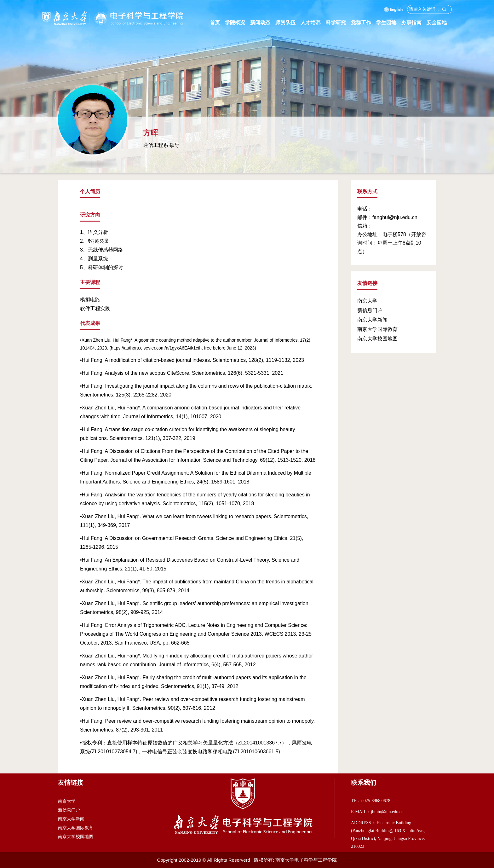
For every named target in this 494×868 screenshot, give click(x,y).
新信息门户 (370, 310)
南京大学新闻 (372, 320)
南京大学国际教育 (377, 329)
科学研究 (338, 23)
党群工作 (364, 23)
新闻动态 (263, 23)
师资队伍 (288, 23)
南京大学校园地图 (377, 339)
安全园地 (439, 23)
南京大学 (367, 301)
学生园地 (389, 23)
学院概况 (238, 23)
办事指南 (414, 23)
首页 (215, 23)
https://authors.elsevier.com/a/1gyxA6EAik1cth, (157, 348)
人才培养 (313, 23)
